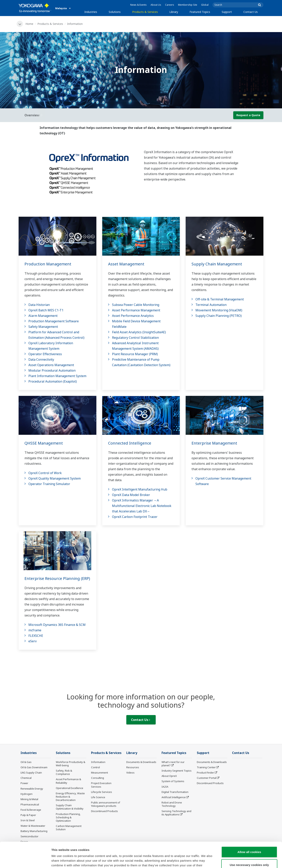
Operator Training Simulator (49, 484)
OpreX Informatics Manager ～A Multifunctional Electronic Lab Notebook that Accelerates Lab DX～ (142, 506)
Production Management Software (54, 321)
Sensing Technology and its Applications (176, 813)
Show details (206, 860)
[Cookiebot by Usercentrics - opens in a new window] (25, 860)
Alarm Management (43, 316)
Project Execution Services (101, 785)
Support (227, 12)
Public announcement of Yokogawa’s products (106, 804)
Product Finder (205, 773)
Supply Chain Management (217, 264)
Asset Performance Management (136, 310)
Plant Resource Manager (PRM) (135, 354)
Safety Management (43, 327)
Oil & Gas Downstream (34, 767)
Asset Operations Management (51, 365)
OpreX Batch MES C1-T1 (46, 310)
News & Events (138, 5)
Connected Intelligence (130, 443)
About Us (156, 5)
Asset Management (126, 264)
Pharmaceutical (30, 804)
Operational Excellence (70, 788)
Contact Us (251, 12)
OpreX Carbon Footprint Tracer (135, 517)
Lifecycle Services (102, 792)
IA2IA (165, 787)
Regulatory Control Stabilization (135, 338)
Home (29, 24)
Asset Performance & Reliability (68, 781)
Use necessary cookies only (249, 839)
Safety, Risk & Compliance (64, 772)
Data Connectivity (41, 359)
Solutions (115, 12)
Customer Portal (207, 778)
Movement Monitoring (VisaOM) (219, 310)
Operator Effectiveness (45, 354)
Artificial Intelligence (174, 797)
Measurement (99, 773)
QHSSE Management (44, 443)
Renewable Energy (32, 789)
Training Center (206, 767)
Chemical (26, 778)
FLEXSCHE (36, 636)
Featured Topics (200, 12)
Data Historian (39, 305)
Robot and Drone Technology (172, 804)
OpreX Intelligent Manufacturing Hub (140, 489)
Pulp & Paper (28, 815)
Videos (130, 773)
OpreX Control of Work (45, 473)
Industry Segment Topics (177, 771)
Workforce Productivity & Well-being (70, 764)
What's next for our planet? (173, 764)
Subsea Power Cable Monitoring (136, 305)
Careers (170, 5)
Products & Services (145, 12)
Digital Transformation (175, 792)
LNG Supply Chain (31, 773)
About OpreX (169, 776)
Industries (91, 12)
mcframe (35, 630)
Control (95, 767)
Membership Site (188, 5)
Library (174, 12)
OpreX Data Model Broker (131, 495)
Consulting (98, 778)
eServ (33, 641)
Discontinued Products (104, 811)
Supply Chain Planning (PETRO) (219, 316)
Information (98, 762)
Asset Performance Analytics (133, 316)
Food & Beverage (31, 810)
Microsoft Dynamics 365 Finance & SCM (57, 625)
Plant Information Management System (57, 376)
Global (205, 5)
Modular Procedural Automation (52, 370)
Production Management (48, 264)
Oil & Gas (26, 762)
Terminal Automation (211, 305)
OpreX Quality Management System (55, 478)
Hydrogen (27, 794)
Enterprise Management (214, 443)
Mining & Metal (29, 799)
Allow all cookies (249, 826)
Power (24, 783)
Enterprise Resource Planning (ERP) (57, 578)
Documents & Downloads (141, 762)
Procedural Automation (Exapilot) (53, 381)
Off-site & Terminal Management (220, 299)
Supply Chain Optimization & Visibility (70, 807)
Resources (133, 767)
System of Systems (173, 781)
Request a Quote (248, 115)
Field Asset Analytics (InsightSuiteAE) (139, 332)
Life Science (98, 797)
